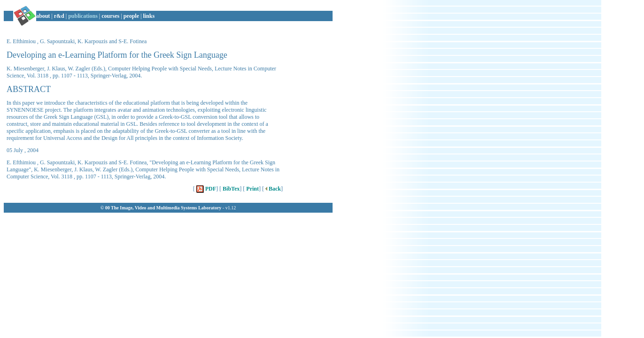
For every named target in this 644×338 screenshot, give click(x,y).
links (149, 16)
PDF (206, 189)
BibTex (230, 189)
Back (272, 189)
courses (110, 16)
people (131, 16)
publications (83, 16)
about (43, 16)
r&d (59, 16)
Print (252, 189)
